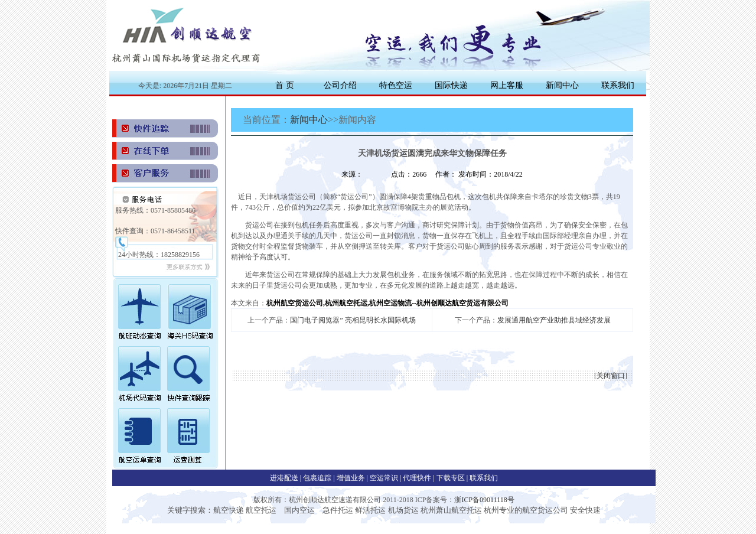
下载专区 (452, 478)
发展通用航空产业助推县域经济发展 (554, 320)
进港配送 (285, 478)
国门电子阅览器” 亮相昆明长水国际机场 (353, 320)
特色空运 (396, 85)
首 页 (285, 85)
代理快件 (418, 478)
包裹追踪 (318, 478)
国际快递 (451, 85)
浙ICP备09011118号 (484, 500)
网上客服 (507, 85)
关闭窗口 (611, 376)
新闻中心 (562, 85)
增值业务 (351, 478)
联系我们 (618, 85)
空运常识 (385, 478)
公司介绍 (340, 85)
